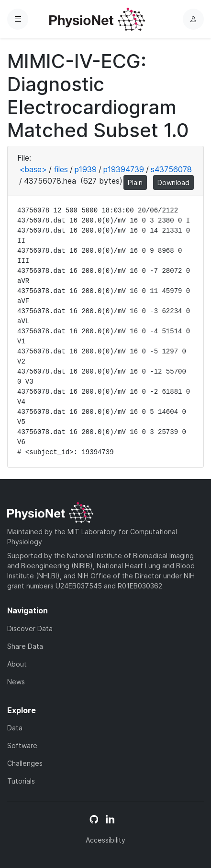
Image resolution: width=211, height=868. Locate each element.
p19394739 (124, 169)
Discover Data (30, 628)
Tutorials (21, 781)
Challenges (25, 763)
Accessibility (105, 840)
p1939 (86, 169)
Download (173, 182)
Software (22, 745)
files (61, 169)
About (17, 664)
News (16, 682)
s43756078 (171, 169)
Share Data (25, 646)
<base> (33, 169)
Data (15, 728)
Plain (135, 182)
